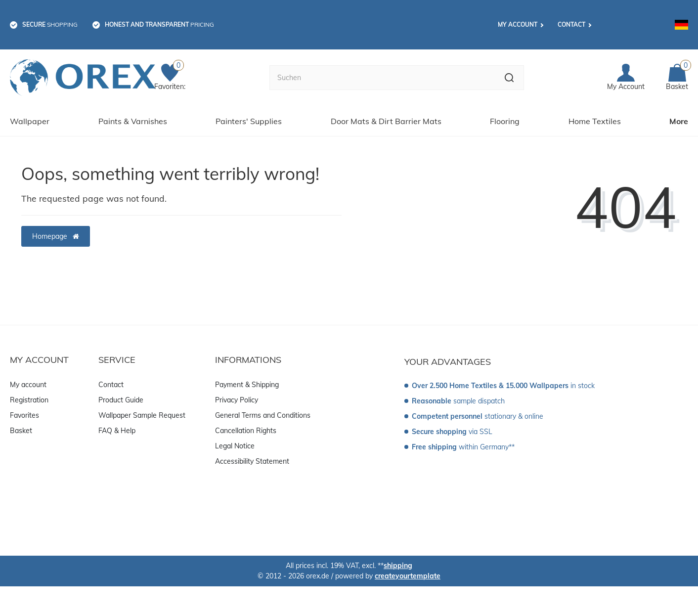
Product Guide (121, 400)
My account (518, 24)
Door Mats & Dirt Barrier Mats (386, 121)
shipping (398, 566)
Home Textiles (595, 121)
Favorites (24, 415)
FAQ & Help (117, 431)
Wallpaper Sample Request (142, 415)
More (679, 121)
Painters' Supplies (249, 121)
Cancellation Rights (246, 431)
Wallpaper (30, 121)
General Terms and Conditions (263, 415)
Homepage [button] (56, 236)
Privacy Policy (237, 400)
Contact (571, 24)
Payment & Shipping (247, 385)
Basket (21, 431)
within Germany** (463, 447)
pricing (159, 24)
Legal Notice (235, 446)
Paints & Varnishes (133, 121)
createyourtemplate (408, 576)
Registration (29, 400)
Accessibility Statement (252, 461)
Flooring (505, 121)
